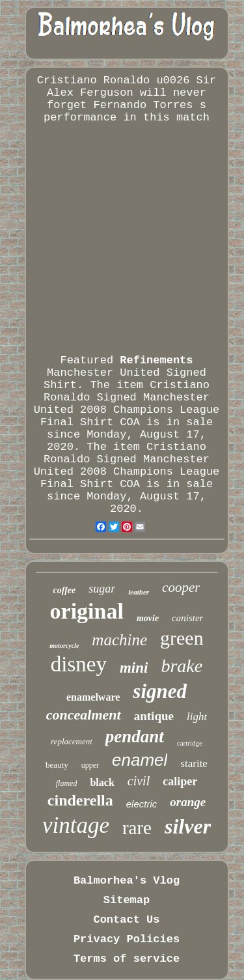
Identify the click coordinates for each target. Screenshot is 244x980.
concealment (84, 715)
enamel (140, 760)
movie (148, 618)
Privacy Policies (127, 939)
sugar (102, 589)
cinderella (80, 800)
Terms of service (127, 959)
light (197, 717)
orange (188, 802)
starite (194, 763)
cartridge (190, 743)
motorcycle (64, 646)
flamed (67, 783)
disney (79, 664)
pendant (135, 736)
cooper (181, 587)
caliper (180, 781)
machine (119, 640)
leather (139, 592)
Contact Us (126, 920)
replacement (72, 741)
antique (154, 716)
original (87, 611)
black (102, 782)
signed (160, 691)
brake (182, 666)
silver (188, 826)
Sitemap (127, 900)
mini (134, 668)
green (182, 638)
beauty (57, 765)
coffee (65, 590)
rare (137, 828)
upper (90, 765)
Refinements (156, 360)
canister (187, 618)
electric (142, 804)
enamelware (93, 697)
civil (139, 781)
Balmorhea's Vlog (127, 881)
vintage (76, 825)
